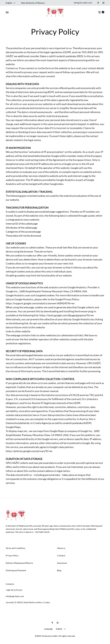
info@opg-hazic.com (83, 3)
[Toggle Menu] (7, 12)
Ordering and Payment (16, 570)
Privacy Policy (12, 555)
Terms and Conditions (15, 548)
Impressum (62, 563)
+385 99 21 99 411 (14, 590)
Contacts (61, 555)
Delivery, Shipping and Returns (19, 563)
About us (61, 548)
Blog (59, 570)
